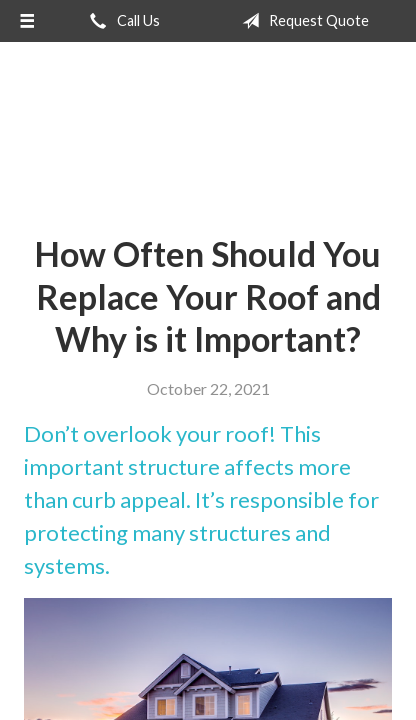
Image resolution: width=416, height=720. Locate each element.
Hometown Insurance (208, 130)
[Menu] (27, 21)
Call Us (121, 21)
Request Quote (301, 21)
